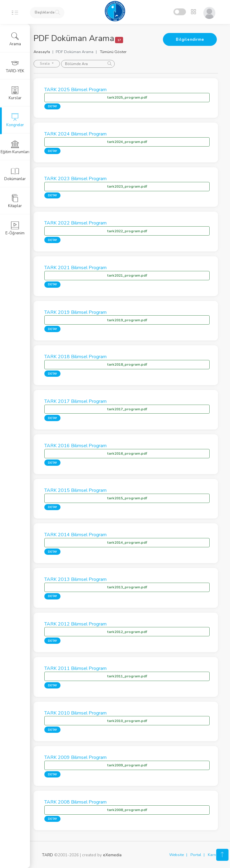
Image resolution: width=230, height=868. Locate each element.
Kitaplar (15, 201)
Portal (196, 855)
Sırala (54, 64)
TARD (47, 855)
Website (177, 855)
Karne (213, 855)
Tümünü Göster (122, 52)
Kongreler (15, 120)
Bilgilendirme (190, 40)
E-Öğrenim (15, 228)
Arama (15, 39)
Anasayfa (50, 52)
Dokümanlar (15, 174)
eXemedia (112, 855)
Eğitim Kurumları (15, 147)
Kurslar (15, 93)
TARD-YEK (15, 66)
